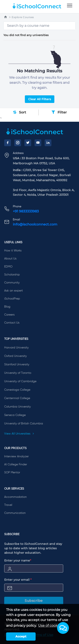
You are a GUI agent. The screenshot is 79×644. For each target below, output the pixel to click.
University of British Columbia (24, 424)
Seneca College (15, 415)
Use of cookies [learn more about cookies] (50, 626)
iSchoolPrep (12, 299)
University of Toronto (18, 373)
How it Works (13, 251)
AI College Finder (16, 464)
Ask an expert (13, 291)
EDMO (8, 267)
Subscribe (34, 601)
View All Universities (19, 434)
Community (12, 283)
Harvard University (16, 348)
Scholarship (12, 275)
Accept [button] (21, 636)
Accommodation (15, 497)
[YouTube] (38, 143)
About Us (10, 259)
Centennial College (17, 398)
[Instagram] (18, 143)
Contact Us (12, 323)
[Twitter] (28, 143)
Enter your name (18, 560)
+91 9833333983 (26, 211)
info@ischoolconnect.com (35, 224)
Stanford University (17, 365)
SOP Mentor (12, 473)
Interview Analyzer (16, 456)
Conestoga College (17, 390)
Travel (8, 505)
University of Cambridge (20, 381)
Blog (7, 307)
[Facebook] (8, 143)
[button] (63, 628)
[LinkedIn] (48, 143)
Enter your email (18, 580)
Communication (15, 513)
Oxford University (15, 356)
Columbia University (17, 407)
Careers (9, 315)
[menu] (70, 6)
